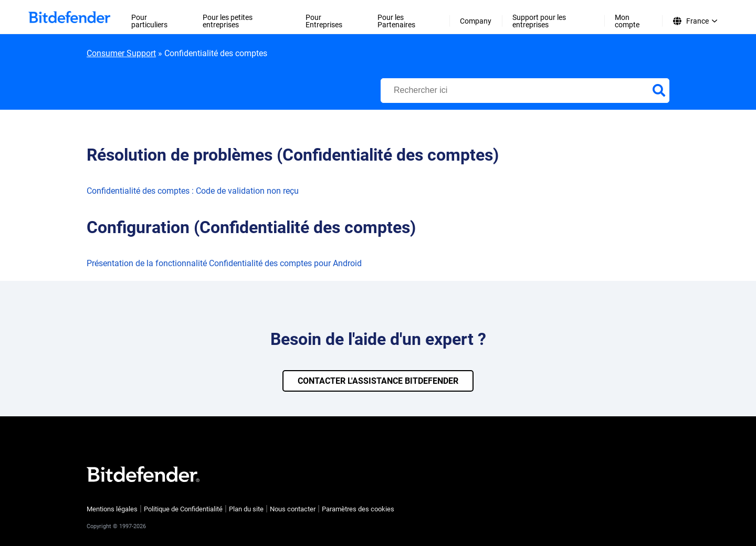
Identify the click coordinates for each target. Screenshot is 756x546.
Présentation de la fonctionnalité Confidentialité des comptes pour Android (224, 263)
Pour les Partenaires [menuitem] (396, 21)
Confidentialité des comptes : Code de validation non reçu (193, 191)
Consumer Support (121, 53)
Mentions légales (112, 509)
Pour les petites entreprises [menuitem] (228, 21)
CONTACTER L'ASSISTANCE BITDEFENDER (378, 381)
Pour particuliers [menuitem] (149, 21)
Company (476, 21)
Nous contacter (293, 509)
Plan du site (246, 509)
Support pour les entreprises (539, 21)
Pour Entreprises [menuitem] (324, 21)
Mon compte (627, 21)
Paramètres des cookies (358, 509)
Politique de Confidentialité (183, 509)
